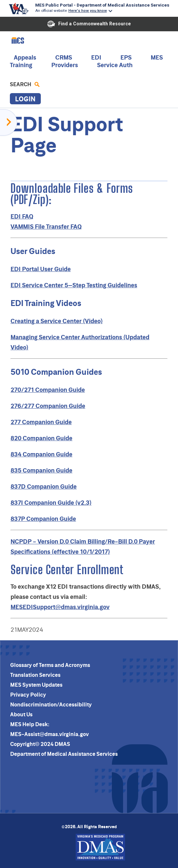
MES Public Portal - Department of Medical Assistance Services (102, 5)
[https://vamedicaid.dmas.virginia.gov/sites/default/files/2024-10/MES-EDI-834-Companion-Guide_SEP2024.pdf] (41, 454)
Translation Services (35, 675)
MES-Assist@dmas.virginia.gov (50, 734)
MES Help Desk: (30, 724)
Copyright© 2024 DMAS (40, 744)
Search (25, 84)
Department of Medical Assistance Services (64, 754)
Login (25, 99)
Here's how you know (88, 11)
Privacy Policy (28, 695)
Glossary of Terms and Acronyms (50, 665)
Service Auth (115, 65)
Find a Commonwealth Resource (89, 24)
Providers (65, 65)
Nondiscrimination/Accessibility (51, 704)
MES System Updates (36, 685)
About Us (21, 714)
